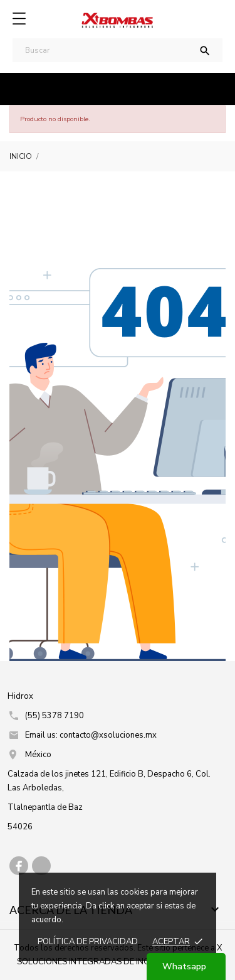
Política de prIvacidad (88, 942)
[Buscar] (118, 50)
